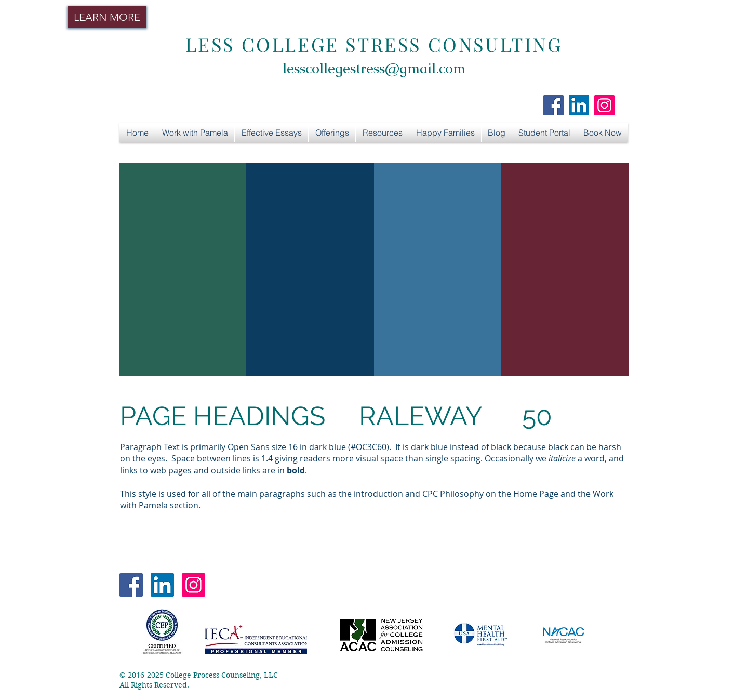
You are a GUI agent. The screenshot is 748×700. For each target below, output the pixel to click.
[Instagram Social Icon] (604, 105)
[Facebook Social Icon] (553, 105)
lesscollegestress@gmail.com (374, 68)
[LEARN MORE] (107, 17)
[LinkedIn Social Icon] (579, 105)
